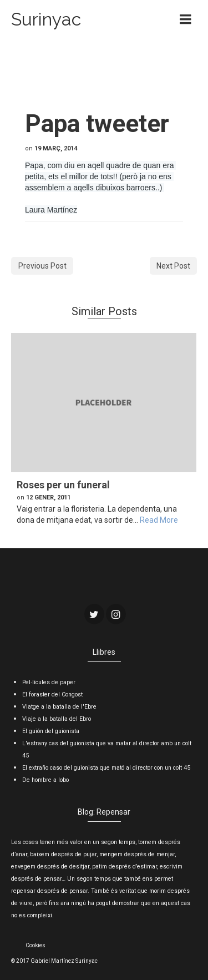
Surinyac (46, 19)
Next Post (173, 266)
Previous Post (42, 266)
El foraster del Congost (52, 694)
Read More (159, 520)
